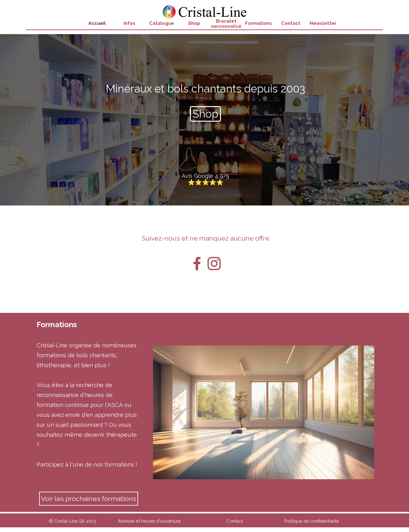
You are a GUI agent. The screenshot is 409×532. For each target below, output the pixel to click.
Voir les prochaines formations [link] (89, 499)
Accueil (97, 23)
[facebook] (197, 264)
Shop (194, 23)
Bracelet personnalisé (226, 24)
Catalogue (162, 23)
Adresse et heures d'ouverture (149, 521)
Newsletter (323, 23)
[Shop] (205, 114)
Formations (258, 23)
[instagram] (214, 264)
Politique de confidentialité (312, 521)
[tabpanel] (205, 89)
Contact (291, 23)
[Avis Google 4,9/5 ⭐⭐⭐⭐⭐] (205, 179)
